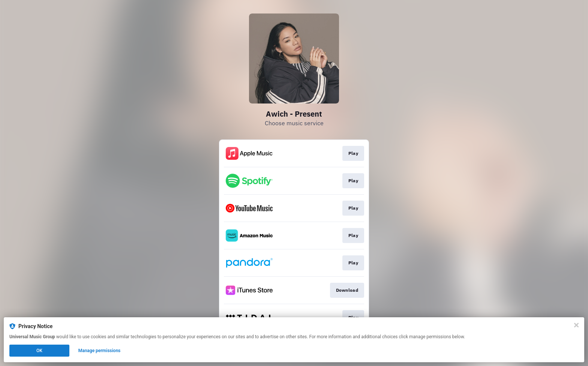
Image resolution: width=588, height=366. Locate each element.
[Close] (576, 325)
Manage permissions (100, 351)
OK (39, 351)
